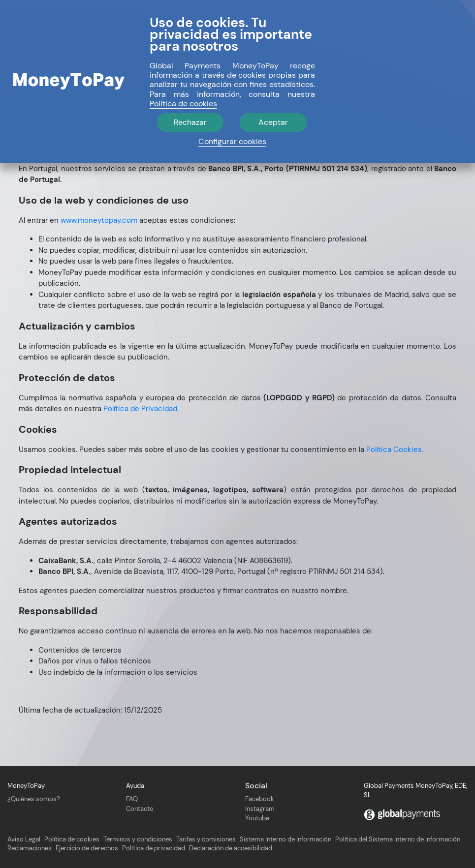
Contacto (140, 809)
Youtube (257, 818)
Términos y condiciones (138, 839)
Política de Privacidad (140, 409)
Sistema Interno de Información (285, 839)
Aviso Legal (24, 839)
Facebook (260, 799)
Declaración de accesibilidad (231, 848)
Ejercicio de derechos (87, 848)
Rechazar (190, 122)
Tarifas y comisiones (206, 839)
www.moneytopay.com (99, 220)
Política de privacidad (154, 848)
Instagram (260, 809)
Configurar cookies (232, 141)
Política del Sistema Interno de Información (398, 839)
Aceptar (273, 122)
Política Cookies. (395, 449)
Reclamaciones (30, 848)
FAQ (132, 799)
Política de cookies (72, 839)
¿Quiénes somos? (34, 799)
